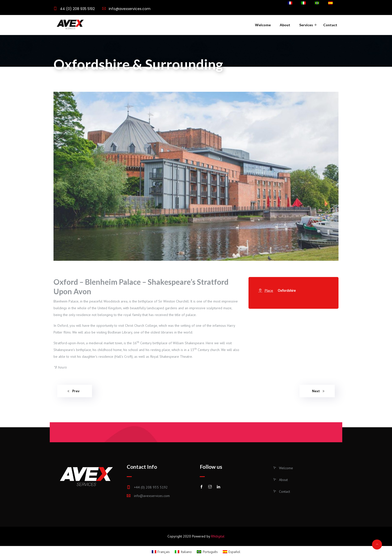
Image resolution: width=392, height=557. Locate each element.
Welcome (263, 25)
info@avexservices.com (130, 9)
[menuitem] (290, 3)
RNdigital (218, 536)
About (285, 25)
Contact (330, 25)
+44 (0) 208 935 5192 (151, 487)
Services (306, 25)
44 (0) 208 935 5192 (77, 9)
